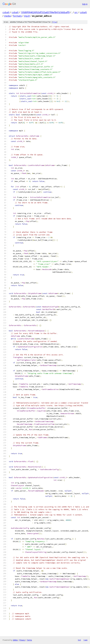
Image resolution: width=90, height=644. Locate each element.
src (76, 12)
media (7, 16)
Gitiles (15, 640)
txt (79, 640)
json (85, 640)
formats (17, 16)
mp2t (27, 16)
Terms (29, 640)
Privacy (22, 640)
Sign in (85, 4)
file (55, 22)
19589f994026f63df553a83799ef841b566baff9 (45, 12)
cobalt (6, 12)
